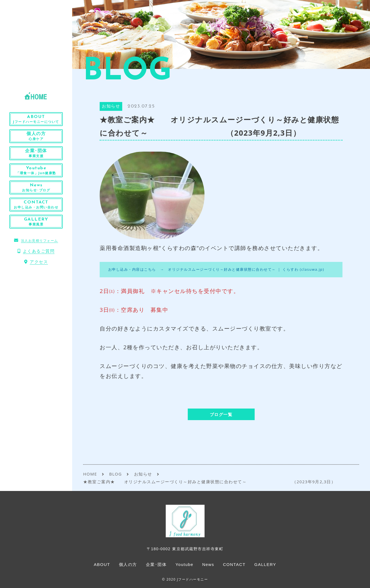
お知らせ (111, 107)
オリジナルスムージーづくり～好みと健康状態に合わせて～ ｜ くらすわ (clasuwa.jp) (246, 269)
